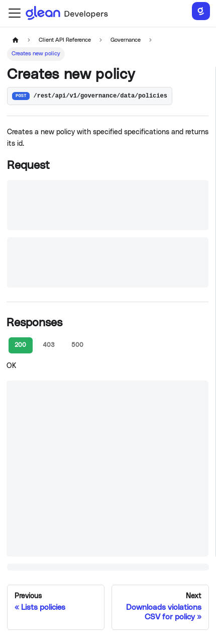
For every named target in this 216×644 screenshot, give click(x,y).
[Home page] (15, 40)
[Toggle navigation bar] (15, 13)
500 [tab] (77, 345)
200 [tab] (20, 345)
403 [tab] (49, 345)
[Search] (201, 11)
